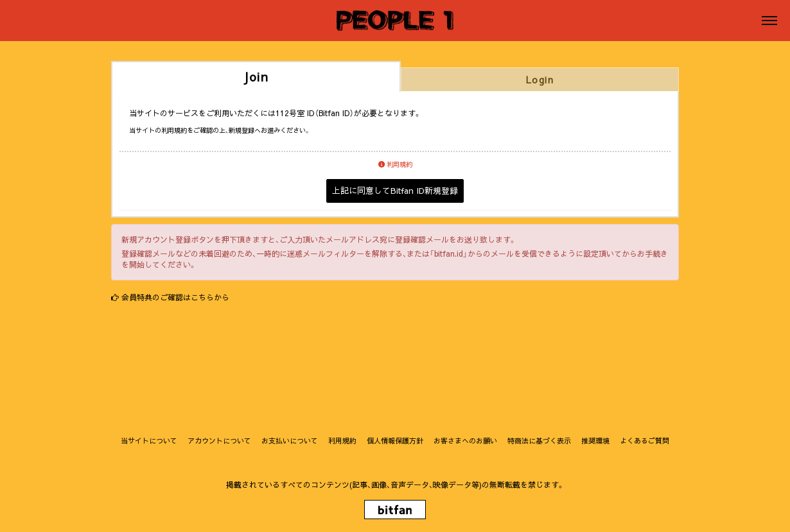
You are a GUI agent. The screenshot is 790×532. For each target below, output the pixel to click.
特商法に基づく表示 (539, 441)
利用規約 (395, 164)
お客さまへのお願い (465, 441)
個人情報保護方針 (395, 441)
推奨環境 (595, 441)
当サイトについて (149, 441)
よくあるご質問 (645, 441)
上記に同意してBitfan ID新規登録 (395, 191)
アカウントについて (219, 441)
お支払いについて (290, 441)
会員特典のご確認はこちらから (175, 297)
